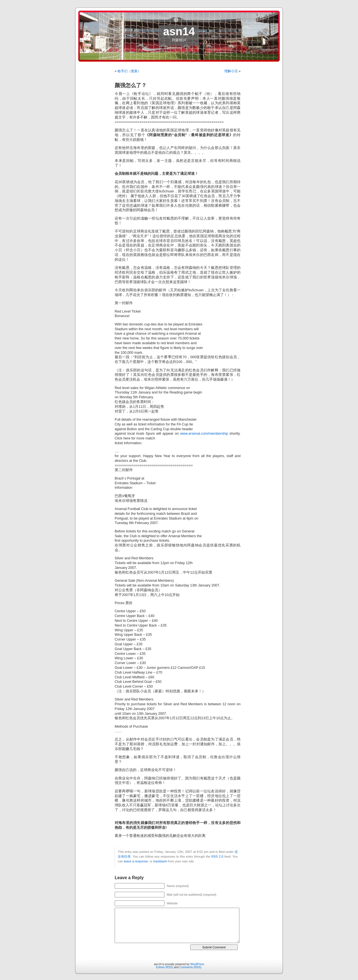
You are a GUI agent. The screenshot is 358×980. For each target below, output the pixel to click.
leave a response (136, 861)
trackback (160, 861)
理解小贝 (231, 71)
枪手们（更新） (129, 71)
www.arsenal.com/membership (204, 434)
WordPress (197, 964)
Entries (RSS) (165, 967)
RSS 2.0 (217, 856)
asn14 (179, 31)
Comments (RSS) (190, 967)
